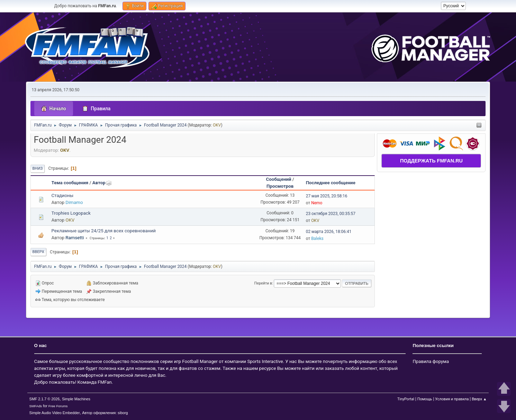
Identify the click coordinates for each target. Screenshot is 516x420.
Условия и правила (452, 399)
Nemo (317, 203)
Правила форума (431, 361)
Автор (102, 183)
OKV (217, 125)
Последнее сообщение (331, 183)
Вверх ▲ (479, 399)
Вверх (38, 252)
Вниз (38, 169)
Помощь (425, 399)
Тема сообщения (70, 183)
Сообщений (278, 179)
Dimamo (74, 202)
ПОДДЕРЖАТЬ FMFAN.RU (431, 161)
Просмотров (280, 186)
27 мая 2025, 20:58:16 (327, 196)
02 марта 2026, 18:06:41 (329, 232)
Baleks (317, 239)
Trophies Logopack (71, 213)
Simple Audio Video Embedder (55, 413)
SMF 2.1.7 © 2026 (45, 399)
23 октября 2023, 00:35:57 (331, 214)
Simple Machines (76, 399)
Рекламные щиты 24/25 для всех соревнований (104, 231)
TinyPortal (406, 399)
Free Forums (58, 406)
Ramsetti (75, 238)
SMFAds (36, 406)
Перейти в (263, 283)
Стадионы (63, 195)
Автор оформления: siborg (105, 413)
